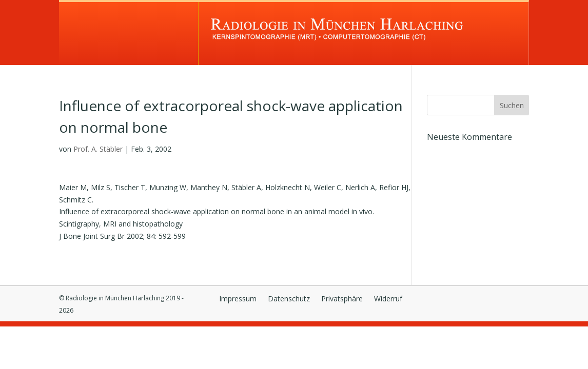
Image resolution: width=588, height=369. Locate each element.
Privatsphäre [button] (342, 299)
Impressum (238, 299)
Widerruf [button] (388, 299)
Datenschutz (289, 299)
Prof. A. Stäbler (98, 149)
